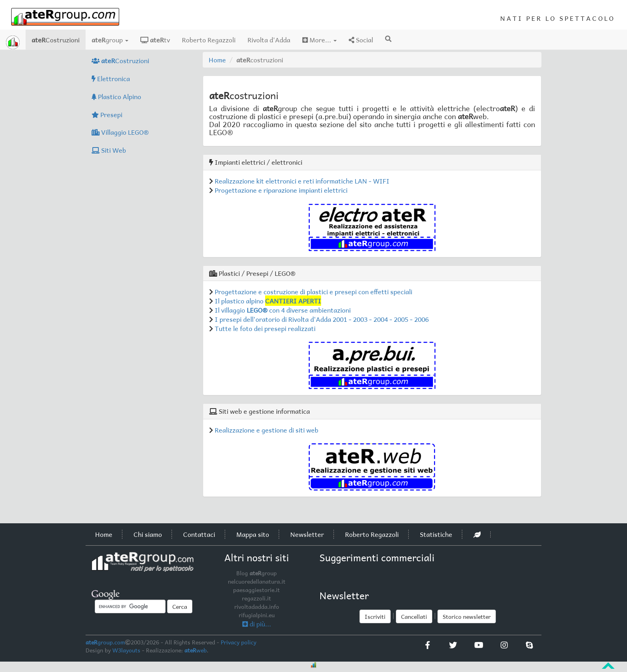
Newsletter (307, 534)
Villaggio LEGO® (120, 132)
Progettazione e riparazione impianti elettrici (281, 190)
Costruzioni (59, 39)
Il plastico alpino (268, 301)
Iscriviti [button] (375, 616)
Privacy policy (239, 642)
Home (217, 60)
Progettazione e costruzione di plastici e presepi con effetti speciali (313, 291)
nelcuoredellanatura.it (257, 581)
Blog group (257, 573)
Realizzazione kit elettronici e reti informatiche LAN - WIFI (302, 181)
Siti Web (109, 150)
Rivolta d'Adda (269, 40)
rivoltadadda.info (257, 606)
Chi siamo (148, 534)
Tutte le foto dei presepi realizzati (265, 328)
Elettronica (111, 78)
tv (155, 40)
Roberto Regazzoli (209, 40)
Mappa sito (253, 534)
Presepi (107, 114)
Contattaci (199, 534)
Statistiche (436, 534)
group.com (105, 642)
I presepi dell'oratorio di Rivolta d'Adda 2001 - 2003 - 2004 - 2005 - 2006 (322, 319)
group (110, 40)
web (196, 650)
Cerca (180, 606)
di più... (257, 624)
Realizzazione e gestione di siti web (267, 430)
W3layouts (126, 650)
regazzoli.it (257, 598)
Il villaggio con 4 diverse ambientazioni (283, 310)
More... (319, 40)
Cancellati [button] (414, 616)
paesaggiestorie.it (257, 590)
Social (361, 40)
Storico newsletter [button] (467, 616)
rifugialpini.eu (257, 615)
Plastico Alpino (116, 96)
